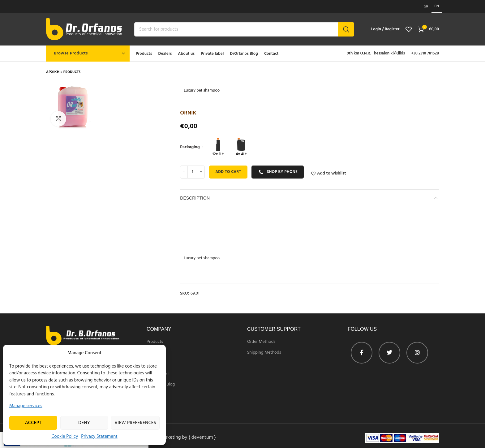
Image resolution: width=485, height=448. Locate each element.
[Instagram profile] (417, 353)
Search (346, 29)
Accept (33, 423)
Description (195, 198)
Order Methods (261, 342)
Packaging (190, 147)
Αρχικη (53, 72)
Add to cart (228, 172)
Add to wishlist (332, 174)
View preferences (135, 423)
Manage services (26, 406)
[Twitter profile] (389, 353)
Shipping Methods (264, 353)
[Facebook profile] (362, 353)
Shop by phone (278, 172)
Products (72, 72)
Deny (84, 423)
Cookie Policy (65, 437)
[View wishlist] (409, 29)
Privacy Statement (99, 437)
